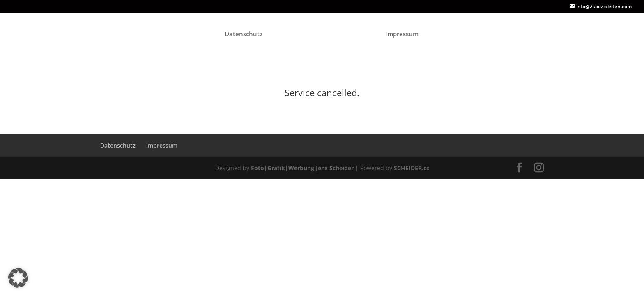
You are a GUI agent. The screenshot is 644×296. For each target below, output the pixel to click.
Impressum (402, 34)
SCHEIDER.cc (412, 168)
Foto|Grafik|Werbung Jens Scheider (302, 168)
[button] (18, 278)
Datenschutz (244, 34)
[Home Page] (323, 37)
